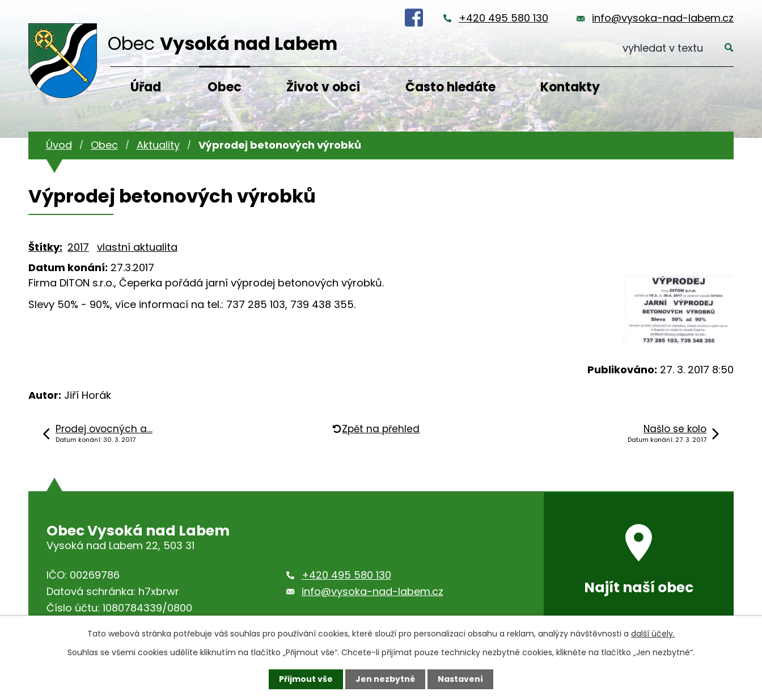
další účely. (653, 634)
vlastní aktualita (137, 247)
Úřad (146, 87)
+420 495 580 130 (503, 18)
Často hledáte (450, 87)
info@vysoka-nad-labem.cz (663, 18)
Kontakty (570, 87)
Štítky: (45, 247)
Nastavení (460, 679)
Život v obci (323, 87)
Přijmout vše (306, 679)
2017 (78, 247)
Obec (225, 87)
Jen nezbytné (385, 679)
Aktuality (158, 145)
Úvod (59, 145)
